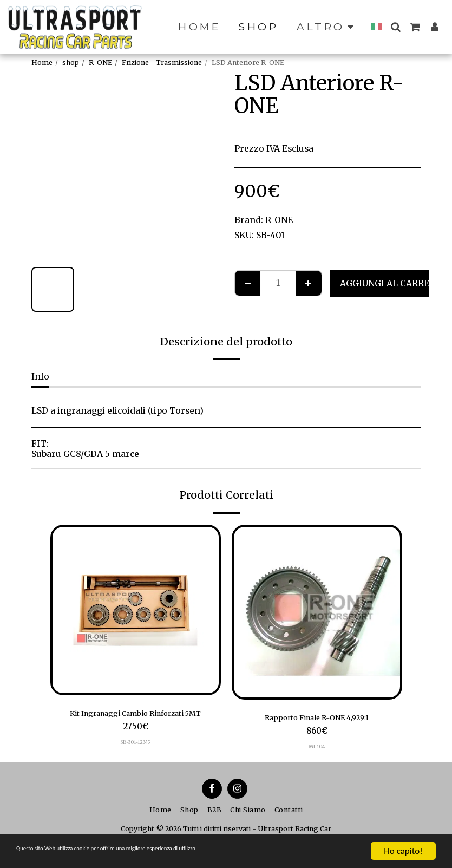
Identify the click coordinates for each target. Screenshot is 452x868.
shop (71, 63)
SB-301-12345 (135, 745)
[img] (136, 610)
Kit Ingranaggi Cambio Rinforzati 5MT (136, 714)
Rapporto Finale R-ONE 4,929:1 (317, 719)
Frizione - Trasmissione (162, 63)
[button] (404, 27)
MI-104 (317, 749)
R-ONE (100, 63)
